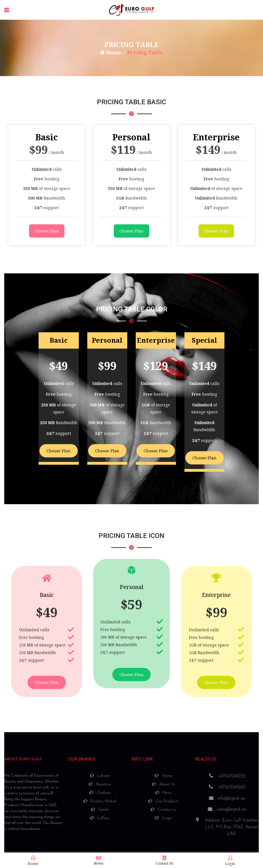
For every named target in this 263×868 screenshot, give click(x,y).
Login (230, 861)
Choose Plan (47, 231)
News (99, 861)
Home (114, 53)
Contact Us (164, 861)
